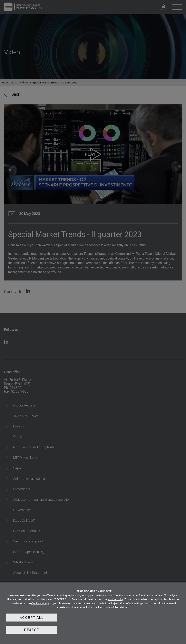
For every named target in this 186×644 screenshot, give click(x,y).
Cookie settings (40, 603)
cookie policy (116, 599)
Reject (32, 630)
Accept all (32, 618)
